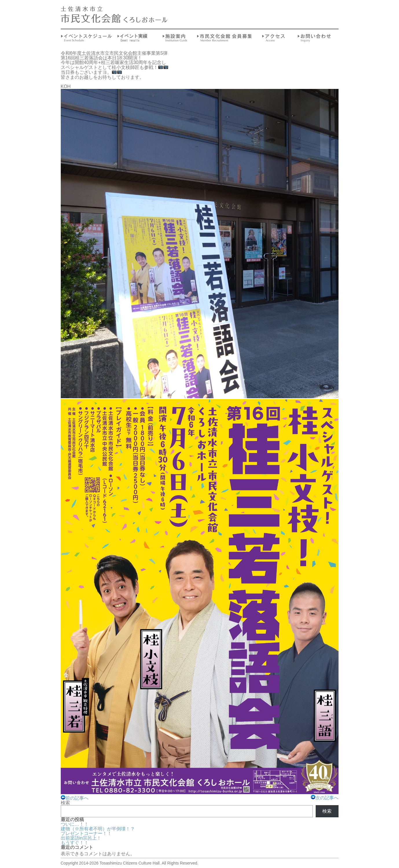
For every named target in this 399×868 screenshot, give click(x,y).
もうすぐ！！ (75, 843)
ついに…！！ (75, 824)
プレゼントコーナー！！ (86, 833)
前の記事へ (75, 798)
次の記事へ (325, 798)
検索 (65, 803)
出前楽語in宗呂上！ (81, 838)
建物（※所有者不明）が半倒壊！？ (98, 829)
